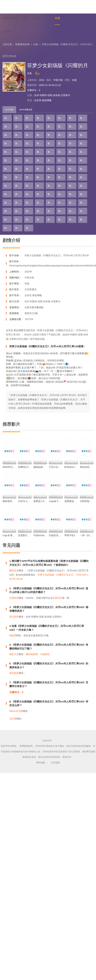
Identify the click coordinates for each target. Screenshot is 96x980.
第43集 (29, 160)
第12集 (40, 127)
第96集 (83, 211)
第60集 (40, 177)
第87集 (73, 203)
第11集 (29, 127)
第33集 (8, 152)
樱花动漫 (14, 571)
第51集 (29, 169)
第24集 (83, 135)
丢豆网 (13, 719)
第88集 (83, 203)
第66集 (19, 186)
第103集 (73, 220)
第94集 (62, 211)
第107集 (29, 228)
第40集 (83, 152)
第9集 (7, 127)
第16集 (83, 127)
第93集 (51, 211)
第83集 (29, 203)
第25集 (8, 143)
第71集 (73, 186)
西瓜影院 (14, 617)
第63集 (73, 177)
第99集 (29, 220)
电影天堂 (14, 654)
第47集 (73, 160)
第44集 (40, 160)
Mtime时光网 (16, 711)
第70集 (62, 186)
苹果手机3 (70, 535)
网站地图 (41, 763)
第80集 (83, 194)
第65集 (8, 186)
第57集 (8, 177)
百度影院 (14, 598)
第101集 (51, 220)
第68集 (40, 186)
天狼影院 (45, 654)
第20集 (40, 135)
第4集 (40, 118)
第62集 (62, 177)
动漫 (36, 44)
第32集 (83, 143)
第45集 (51, 160)
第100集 (40, 220)
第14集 (62, 127)
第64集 (83, 177)
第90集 (19, 211)
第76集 (40, 194)
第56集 (83, 169)
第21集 (51, 135)
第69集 (51, 186)
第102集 (62, 220)
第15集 (73, 127)
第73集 (8, 194)
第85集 (51, 203)
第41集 (8, 160)
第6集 (61, 118)
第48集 (83, 160)
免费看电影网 (22, 44)
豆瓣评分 (32, 90)
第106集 (19, 228)
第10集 (19, 127)
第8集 (83, 118)
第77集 (51, 194)
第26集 (19, 143)
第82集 (19, 203)
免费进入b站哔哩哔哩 (45, 501)
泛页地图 (55, 763)
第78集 (62, 194)
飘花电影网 (32, 654)
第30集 (62, 143)
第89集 (8, 211)
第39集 (73, 152)
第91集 (29, 211)
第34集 (19, 152)
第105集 (8, 228)
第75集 (29, 194)
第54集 (62, 169)
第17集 (8, 135)
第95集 (73, 211)
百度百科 (57, 598)
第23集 (73, 135)
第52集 (40, 169)
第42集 (19, 160)
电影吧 (13, 635)
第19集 (29, 135)
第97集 (8, 220)
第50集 (19, 169)
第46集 (62, 160)
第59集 (29, 177)
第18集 (19, 135)
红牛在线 (9, 110)
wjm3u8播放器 (26, 110)
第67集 (29, 186)
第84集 (40, 203)
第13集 (51, 127)
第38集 (62, 152)
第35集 (29, 152)
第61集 (51, 177)
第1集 (7, 118)
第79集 (73, 194)
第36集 (40, 152)
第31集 (73, 143)
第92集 (40, 211)
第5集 (50, 118)
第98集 (19, 220)
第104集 (83, 220)
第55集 (73, 169)
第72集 (83, 186)
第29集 (51, 143)
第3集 (29, 118)
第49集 (8, 169)
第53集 (51, 169)
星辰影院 (14, 673)
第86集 (62, 203)
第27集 (29, 143)
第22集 (62, 135)
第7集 (72, 118)
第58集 (19, 177)
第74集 (19, 194)
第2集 (18, 118)
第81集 (8, 203)
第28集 (40, 143)
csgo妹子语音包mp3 (60, 501)
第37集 (51, 152)
